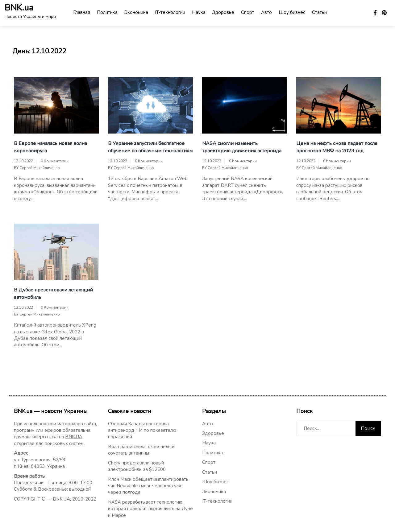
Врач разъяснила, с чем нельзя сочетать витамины (142, 450)
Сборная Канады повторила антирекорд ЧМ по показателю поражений (142, 430)
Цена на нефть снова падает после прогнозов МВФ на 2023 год (337, 147)
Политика (107, 12)
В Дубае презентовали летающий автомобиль (53, 294)
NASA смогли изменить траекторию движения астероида (242, 147)
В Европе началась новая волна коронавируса (50, 147)
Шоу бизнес (292, 12)
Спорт (248, 12)
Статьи (319, 12)
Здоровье (223, 12)
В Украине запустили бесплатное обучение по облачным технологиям (150, 147)
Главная (82, 12)
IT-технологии (170, 12)
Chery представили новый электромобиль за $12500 (137, 466)
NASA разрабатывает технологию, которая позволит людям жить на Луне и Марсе (150, 509)
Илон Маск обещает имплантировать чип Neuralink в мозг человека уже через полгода (148, 486)
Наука (199, 12)
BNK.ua (19, 8)
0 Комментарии (55, 161)
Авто (266, 12)
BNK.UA (74, 437)
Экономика (136, 12)
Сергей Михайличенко (40, 168)
